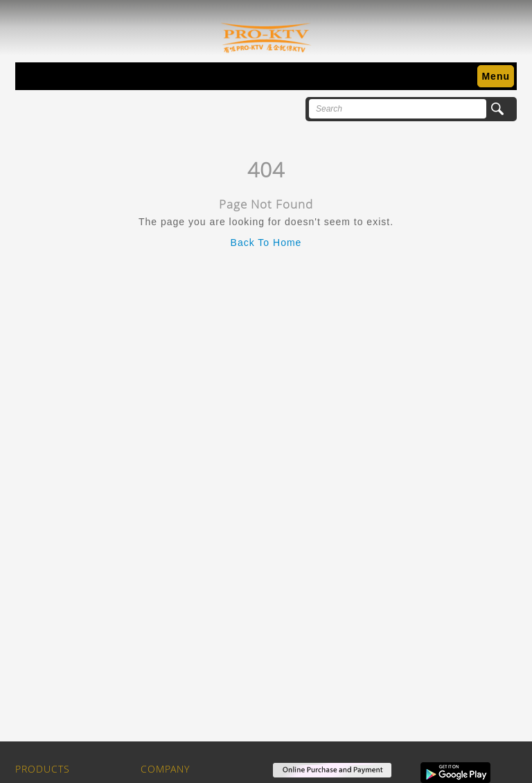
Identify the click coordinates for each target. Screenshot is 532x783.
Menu (496, 76)
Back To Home (266, 243)
